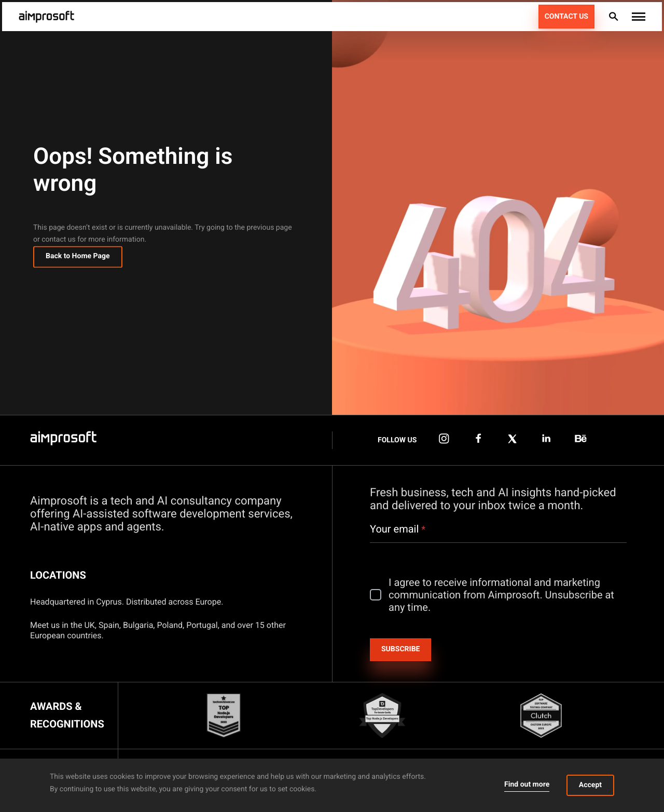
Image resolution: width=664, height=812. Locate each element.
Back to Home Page (78, 259)
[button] (639, 17)
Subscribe (400, 649)
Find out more (527, 785)
